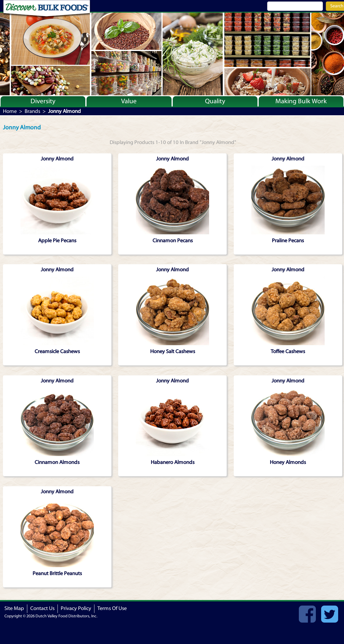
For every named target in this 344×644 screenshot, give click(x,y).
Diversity (43, 101)
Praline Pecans (288, 241)
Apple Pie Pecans (57, 241)
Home (10, 111)
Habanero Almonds (173, 462)
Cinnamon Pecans (173, 241)
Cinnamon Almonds (57, 462)
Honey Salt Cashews (173, 351)
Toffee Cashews (288, 351)
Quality (215, 101)
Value (129, 101)
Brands (32, 111)
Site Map (14, 608)
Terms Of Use (112, 608)
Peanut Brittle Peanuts (57, 573)
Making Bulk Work (301, 101)
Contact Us (42, 608)
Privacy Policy (76, 608)
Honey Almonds (288, 462)
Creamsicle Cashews (57, 351)
